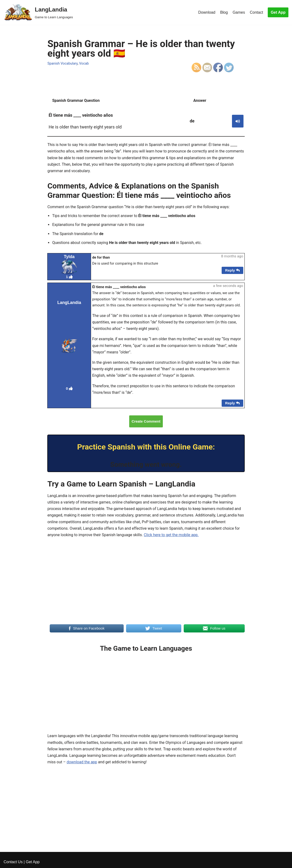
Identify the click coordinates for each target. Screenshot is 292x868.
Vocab (84, 64)
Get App (278, 12)
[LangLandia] (38, 12)
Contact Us (13, 862)
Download (207, 12)
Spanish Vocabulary (62, 64)
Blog (224, 12)
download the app (82, 762)
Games (239, 12)
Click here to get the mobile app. (171, 535)
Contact (256, 12)
